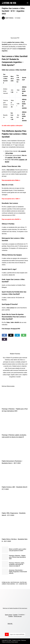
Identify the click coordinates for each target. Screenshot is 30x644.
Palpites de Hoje (15, 582)
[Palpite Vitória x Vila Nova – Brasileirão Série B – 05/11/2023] (15, 528)
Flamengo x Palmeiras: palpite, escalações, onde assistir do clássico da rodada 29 (17, 564)
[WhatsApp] (24, 335)
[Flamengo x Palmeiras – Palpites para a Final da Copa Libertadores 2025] (15, 397)
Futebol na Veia (6, 582)
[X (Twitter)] (11, 335)
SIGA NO (10, 624)
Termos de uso (18, 616)
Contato (15, 615)
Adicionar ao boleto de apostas (24, 91)
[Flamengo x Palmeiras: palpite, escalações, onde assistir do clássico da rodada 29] (15, 423)
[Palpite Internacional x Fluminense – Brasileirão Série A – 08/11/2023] (15, 450)
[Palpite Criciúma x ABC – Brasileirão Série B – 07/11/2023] (15, 476)
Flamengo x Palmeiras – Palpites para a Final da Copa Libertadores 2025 (17, 557)
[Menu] (28, 3)
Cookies (10, 616)
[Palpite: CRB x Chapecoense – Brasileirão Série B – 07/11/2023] (15, 502)
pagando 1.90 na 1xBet (14, 158)
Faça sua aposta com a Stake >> (11, 180)
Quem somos (9, 615)
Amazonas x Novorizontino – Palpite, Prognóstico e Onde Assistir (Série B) (18, 572)
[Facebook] (4, 335)
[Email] (4, 339)
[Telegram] (17, 335)
